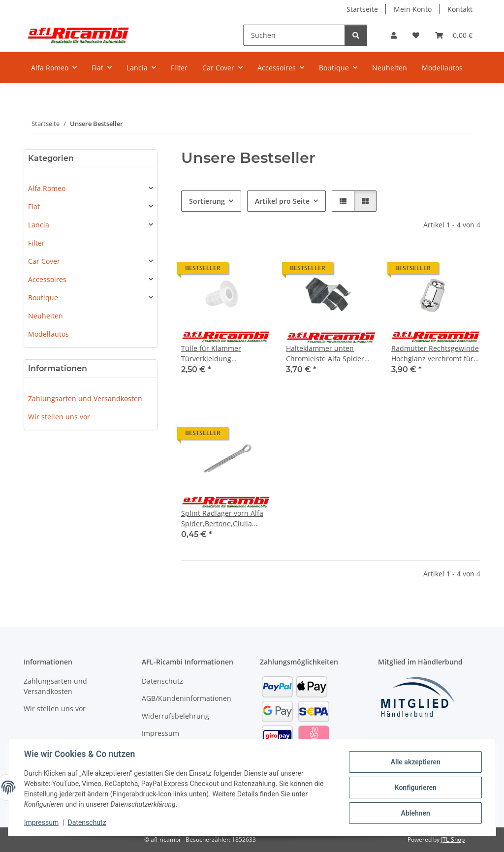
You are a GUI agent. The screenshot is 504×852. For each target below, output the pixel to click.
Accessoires (47, 279)
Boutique (43, 298)
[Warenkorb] (454, 35)
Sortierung (207, 201)
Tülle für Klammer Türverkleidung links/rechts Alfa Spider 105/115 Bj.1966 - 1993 (220, 354)
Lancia (39, 225)
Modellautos (48, 334)
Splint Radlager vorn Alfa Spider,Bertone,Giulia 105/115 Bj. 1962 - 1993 (222, 519)
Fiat (34, 206)
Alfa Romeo (47, 188)
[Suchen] (294, 35)
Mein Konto (413, 9)
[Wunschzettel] (416, 35)
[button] (394, 35)
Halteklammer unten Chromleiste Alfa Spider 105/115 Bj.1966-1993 (325, 354)
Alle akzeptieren (415, 762)
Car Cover (44, 261)
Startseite (362, 9)
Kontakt (460, 9)
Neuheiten (46, 316)
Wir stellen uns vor (59, 417)
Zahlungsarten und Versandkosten (85, 398)
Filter (36, 243)
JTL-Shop (453, 839)
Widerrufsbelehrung (175, 716)
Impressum (41, 822)
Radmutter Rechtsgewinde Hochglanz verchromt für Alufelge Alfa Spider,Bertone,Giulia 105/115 (435, 354)
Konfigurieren (415, 788)
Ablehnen (415, 813)
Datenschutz (87, 822)
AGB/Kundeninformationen (187, 698)
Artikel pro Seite (282, 201)
